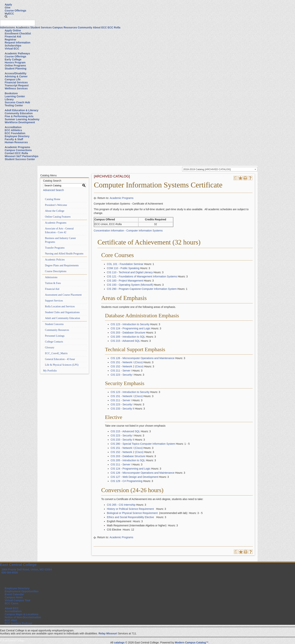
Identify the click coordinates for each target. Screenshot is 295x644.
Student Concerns (54, 324)
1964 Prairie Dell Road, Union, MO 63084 (27, 569)
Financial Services (16, 82)
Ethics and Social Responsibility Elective (130, 517)
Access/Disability (16, 73)
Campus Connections (18, 150)
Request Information (17, 43)
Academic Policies (55, 260)
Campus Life (13, 79)
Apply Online (13, 30)
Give (8, 8)
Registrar (10, 40)
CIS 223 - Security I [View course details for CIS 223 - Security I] (122, 375)
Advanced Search (54, 190)
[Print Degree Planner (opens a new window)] (236, 178)
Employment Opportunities (22, 591)
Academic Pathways (17, 53)
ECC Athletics (13, 130)
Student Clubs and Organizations (62, 312)
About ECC (100, 27)
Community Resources (57, 330)
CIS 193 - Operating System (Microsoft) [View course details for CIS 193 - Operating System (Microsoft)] (130, 285)
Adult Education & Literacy (22, 110)
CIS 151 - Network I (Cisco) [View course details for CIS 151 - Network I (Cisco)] (127, 362)
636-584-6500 (10, 572)
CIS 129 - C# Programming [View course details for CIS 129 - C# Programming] (127, 481)
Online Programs (15, 65)
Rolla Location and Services (60, 306)
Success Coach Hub (17, 102)
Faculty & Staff (14, 139)
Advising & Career (16, 76)
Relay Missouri (108, 633)
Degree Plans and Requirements (62, 265)
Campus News (14, 597)
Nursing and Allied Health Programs (64, 254)
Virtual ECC (12, 49)
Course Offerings (15, 11)
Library (9, 99)
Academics (23, 27)
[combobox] (220, 169)
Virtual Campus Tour (17, 600)
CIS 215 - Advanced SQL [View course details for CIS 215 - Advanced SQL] (125, 341)
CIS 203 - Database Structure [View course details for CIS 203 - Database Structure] (128, 333)
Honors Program (15, 62)
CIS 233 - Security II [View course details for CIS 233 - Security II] (122, 409)
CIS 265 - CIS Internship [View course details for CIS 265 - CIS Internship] (121, 505)
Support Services (54, 301)
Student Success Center (20, 159)
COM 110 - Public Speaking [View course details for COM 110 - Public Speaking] (123, 268)
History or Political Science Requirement (130, 509)
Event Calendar (14, 594)
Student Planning (16, 69)
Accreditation (13, 127)
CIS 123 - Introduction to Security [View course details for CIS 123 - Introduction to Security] (130, 324)
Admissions (7, 27)
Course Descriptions (56, 271)
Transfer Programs (55, 248)
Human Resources (16, 142)
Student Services (41, 27)
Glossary (50, 348)
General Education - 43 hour (60, 359)
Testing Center (14, 105)
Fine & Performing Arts (19, 116)
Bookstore (11, 93)
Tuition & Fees (53, 283)
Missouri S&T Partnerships (22, 156)
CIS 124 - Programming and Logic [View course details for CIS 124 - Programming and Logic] (131, 328)
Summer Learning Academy (22, 119)
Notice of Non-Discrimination (23, 617)
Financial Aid (13, 37)
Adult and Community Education (62, 318)
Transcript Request (17, 85)
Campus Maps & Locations (22, 614)
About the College (55, 211)
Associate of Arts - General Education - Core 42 (59, 230)
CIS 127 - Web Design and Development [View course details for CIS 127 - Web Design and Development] (134, 477)
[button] (6, 17)
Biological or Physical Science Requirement (132, 513)
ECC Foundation (15, 133)
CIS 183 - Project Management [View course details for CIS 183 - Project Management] (125, 281)
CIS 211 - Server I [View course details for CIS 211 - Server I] (121, 371)
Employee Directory (17, 136)
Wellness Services (16, 88)
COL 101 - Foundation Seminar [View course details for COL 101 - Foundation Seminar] (125, 264)
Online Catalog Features (58, 217)
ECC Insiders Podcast (18, 623)
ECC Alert (11, 620)
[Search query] (18, 23)
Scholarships (13, 46)
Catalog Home (53, 199)
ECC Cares (11, 603)
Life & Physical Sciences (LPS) (62, 365)
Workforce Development (20, 122)
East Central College (18, 565)
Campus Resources (65, 27)
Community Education (19, 113)
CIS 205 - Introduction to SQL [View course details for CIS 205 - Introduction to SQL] (128, 337)
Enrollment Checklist (18, 33)
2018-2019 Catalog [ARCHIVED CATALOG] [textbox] (207, 169)
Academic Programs (17, 147)
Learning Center (15, 96)
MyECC (9, 14)
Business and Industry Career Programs (60, 240)
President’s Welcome (56, 205)
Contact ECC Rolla (16, 153)
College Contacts (54, 342)
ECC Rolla (114, 27)
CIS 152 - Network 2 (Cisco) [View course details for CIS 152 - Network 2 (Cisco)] (127, 366)
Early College (13, 59)
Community (85, 27)
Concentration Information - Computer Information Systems (128, 231)
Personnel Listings (55, 336)
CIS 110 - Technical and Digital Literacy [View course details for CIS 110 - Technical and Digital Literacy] (130, 272)
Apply (8, 5)
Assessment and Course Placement (63, 295)
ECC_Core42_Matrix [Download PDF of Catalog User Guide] (56, 353)
